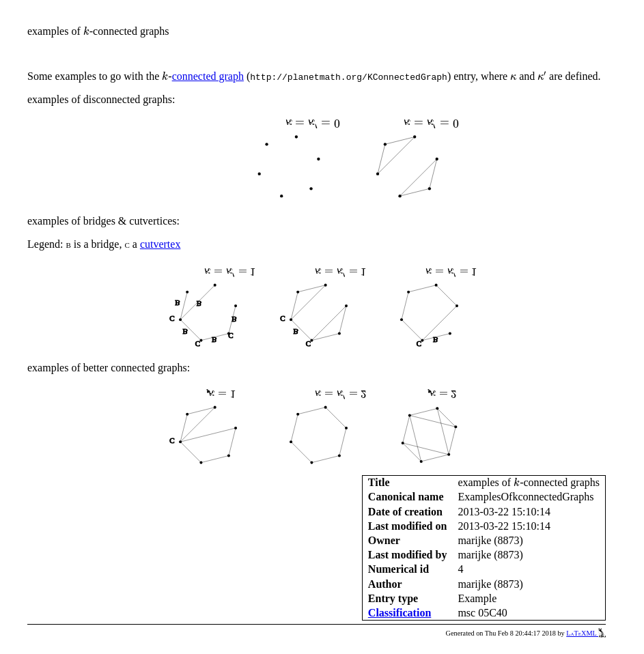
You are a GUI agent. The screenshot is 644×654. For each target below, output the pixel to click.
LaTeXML (586, 633)
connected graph (208, 76)
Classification (400, 613)
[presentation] (86, 31)
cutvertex (160, 244)
